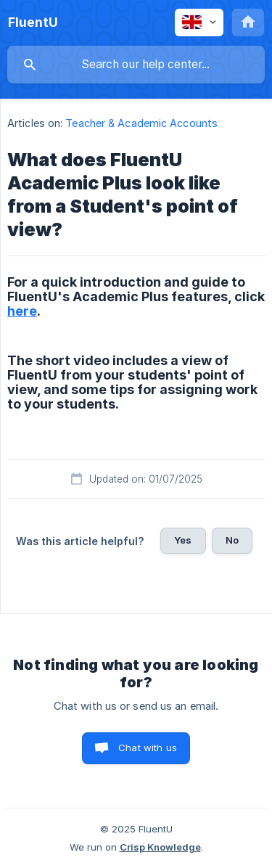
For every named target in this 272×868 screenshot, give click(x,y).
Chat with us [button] (148, 748)
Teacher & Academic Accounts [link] (141, 123)
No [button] (232, 540)
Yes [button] (183, 540)
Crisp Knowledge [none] (160, 847)
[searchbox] (136, 65)
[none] (33, 22)
